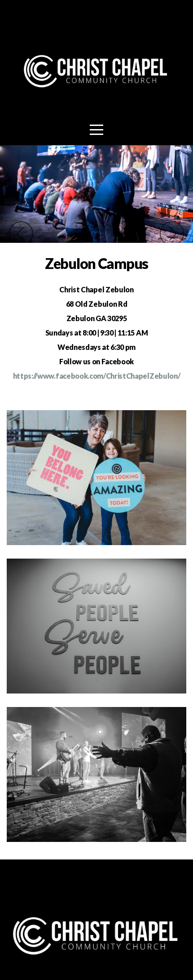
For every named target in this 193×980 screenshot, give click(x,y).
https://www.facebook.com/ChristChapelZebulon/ (97, 376)
